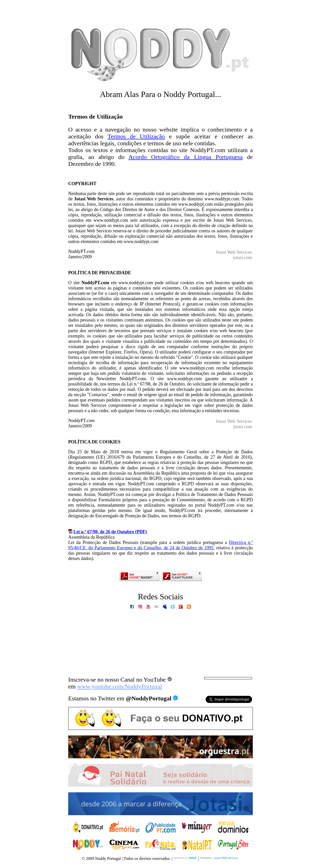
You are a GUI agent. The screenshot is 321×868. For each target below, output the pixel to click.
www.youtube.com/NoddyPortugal (119, 686)
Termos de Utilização (136, 136)
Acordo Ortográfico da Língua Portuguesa (186, 157)
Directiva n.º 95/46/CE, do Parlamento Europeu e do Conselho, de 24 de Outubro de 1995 (160, 545)
